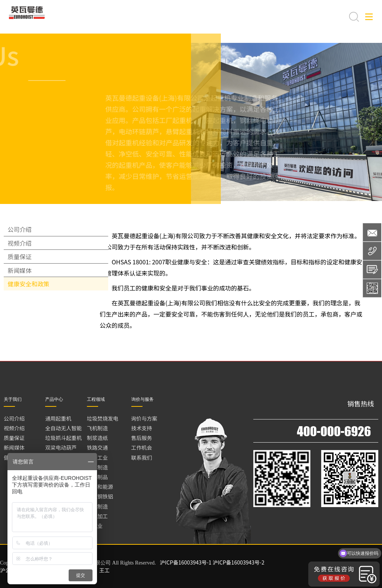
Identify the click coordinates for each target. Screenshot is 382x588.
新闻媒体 (23, 307)
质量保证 (23, 283)
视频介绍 (23, 259)
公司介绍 (23, 235)
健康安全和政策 (32, 331)
